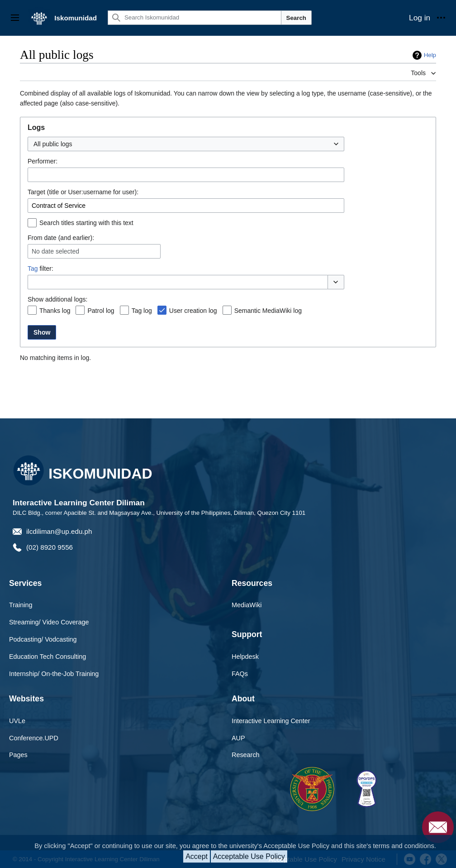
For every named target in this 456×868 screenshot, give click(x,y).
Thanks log (55, 311)
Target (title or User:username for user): (83, 192)
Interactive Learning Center (271, 721)
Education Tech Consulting (47, 657)
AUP (238, 738)
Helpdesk (245, 657)
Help (430, 55)
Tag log (142, 311)
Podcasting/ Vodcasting (43, 639)
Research (246, 755)
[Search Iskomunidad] (195, 18)
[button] (336, 282)
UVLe (17, 721)
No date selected (55, 251)
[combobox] (186, 144)
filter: (40, 269)
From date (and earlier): (61, 238)
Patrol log (101, 311)
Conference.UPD (34, 738)
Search (296, 18)
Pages (18, 755)
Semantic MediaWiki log (268, 311)
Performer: (43, 161)
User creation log (193, 311)
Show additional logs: (57, 299)
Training (21, 605)
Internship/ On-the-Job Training (54, 674)
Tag (33, 269)
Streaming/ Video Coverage (49, 622)
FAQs (240, 674)
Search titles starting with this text (86, 223)
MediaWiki (247, 605)
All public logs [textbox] (53, 144)
